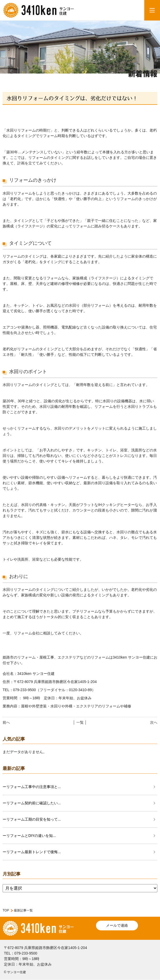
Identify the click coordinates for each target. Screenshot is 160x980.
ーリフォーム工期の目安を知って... (32, 819)
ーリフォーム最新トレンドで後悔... (32, 852)
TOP (6, 910)
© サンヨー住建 (15, 972)
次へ (154, 722)
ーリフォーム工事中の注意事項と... (32, 787)
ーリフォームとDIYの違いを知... (29, 836)
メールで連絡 (117, 925)
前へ (6, 722)
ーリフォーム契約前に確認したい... (32, 803)
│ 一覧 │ (80, 722)
